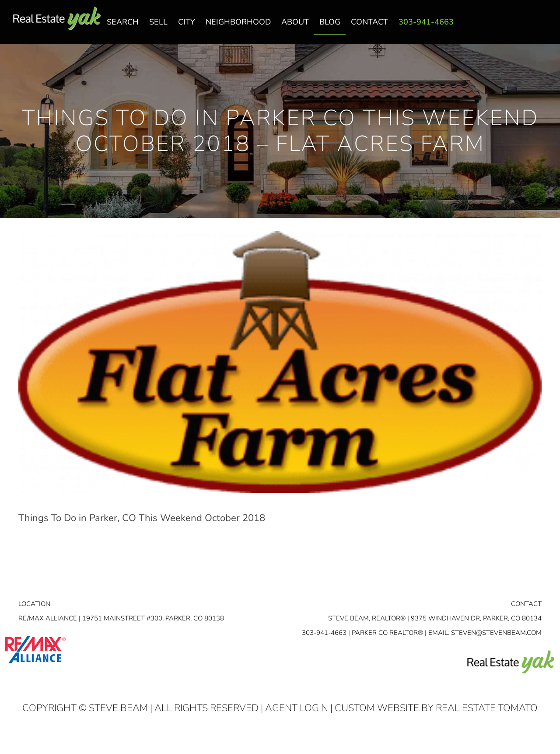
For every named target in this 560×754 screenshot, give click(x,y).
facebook (509, 27)
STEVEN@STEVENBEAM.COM (496, 633)
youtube (544, 27)
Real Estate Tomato (487, 708)
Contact (526, 604)
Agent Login (297, 708)
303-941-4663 (324, 633)
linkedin (526, 27)
